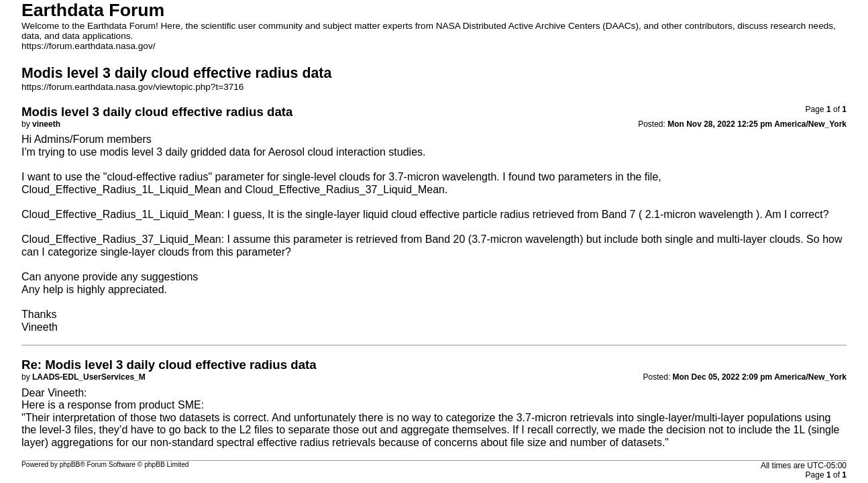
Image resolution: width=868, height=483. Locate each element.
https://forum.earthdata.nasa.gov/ (89, 46)
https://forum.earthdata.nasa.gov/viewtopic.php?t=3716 (132, 87)
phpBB (70, 465)
